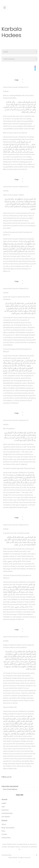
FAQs (3, 831)
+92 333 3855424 (30, 855)
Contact (4, 834)
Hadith (4, 803)
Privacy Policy (6, 838)
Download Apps (7, 813)
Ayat (3, 807)
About (4, 824)
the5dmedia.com (18, 855)
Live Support (6, 817)
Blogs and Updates (8, 828)
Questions (5, 810)
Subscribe (20, 795)
